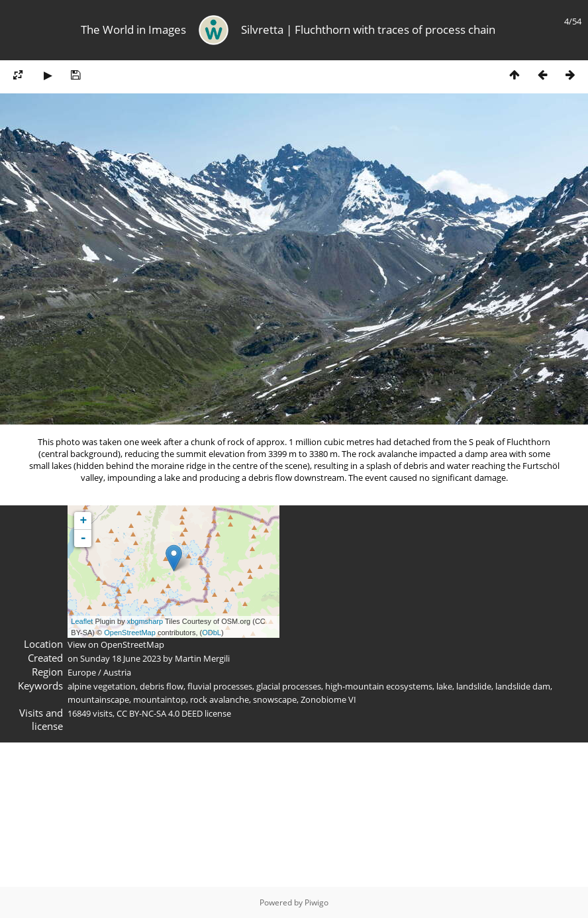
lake (444, 686)
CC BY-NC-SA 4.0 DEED (160, 713)
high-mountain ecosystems (379, 686)
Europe (82, 672)
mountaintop (160, 699)
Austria (117, 672)
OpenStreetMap (130, 633)
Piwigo (317, 902)
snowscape (275, 699)
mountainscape (98, 699)
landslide (474, 686)
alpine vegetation (102, 686)
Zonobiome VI (328, 699)
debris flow (162, 686)
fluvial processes (220, 686)
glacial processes (289, 686)
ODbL (212, 633)
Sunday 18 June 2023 (121, 658)
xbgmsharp (145, 621)
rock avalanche (220, 699)
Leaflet (82, 621)
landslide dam (523, 686)
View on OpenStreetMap (116, 644)
